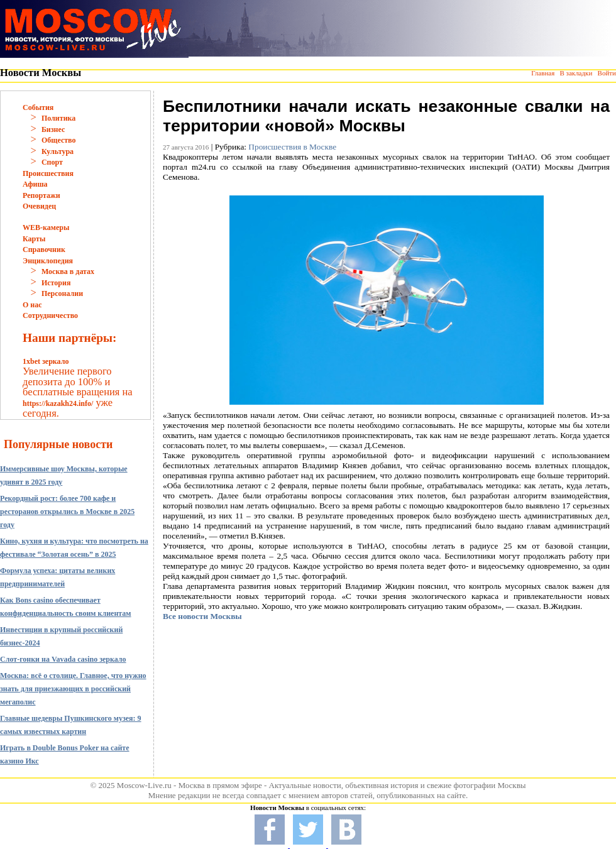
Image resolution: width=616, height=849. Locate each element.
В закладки (576, 73)
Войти (607, 73)
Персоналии (62, 293)
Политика (58, 118)
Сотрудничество (50, 315)
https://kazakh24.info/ (58, 403)
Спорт (52, 162)
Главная (543, 73)
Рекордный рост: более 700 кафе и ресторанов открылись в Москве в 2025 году (67, 512)
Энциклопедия (48, 261)
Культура (58, 151)
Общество (59, 140)
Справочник (44, 249)
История (56, 283)
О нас (32, 305)
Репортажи (41, 195)
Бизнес (53, 129)
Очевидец (39, 206)
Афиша (35, 184)
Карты (34, 239)
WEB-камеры (46, 227)
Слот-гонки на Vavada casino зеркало (63, 659)
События (38, 107)
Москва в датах (68, 271)
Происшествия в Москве (292, 147)
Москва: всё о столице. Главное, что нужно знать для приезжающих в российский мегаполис (73, 689)
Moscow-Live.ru (144, 785)
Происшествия (48, 173)
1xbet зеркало (46, 361)
